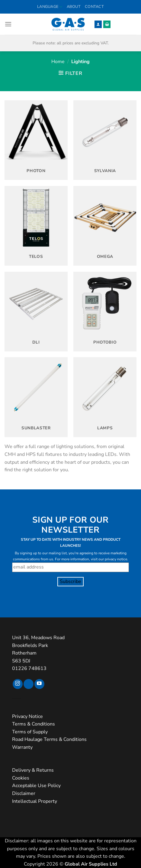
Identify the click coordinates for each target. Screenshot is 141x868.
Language (50, 7)
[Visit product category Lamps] (105, 397)
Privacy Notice (27, 716)
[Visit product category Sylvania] (105, 140)
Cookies (21, 778)
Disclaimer (24, 793)
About (74, 7)
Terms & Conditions (34, 724)
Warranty (22, 747)
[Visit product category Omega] (105, 226)
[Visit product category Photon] (36, 140)
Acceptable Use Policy (36, 786)
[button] (8, 24)
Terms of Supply (30, 732)
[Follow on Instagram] (18, 684)
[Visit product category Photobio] (105, 312)
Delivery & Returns (33, 770)
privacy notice (116, 559)
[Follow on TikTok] (29, 684)
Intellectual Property (35, 801)
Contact (94, 7)
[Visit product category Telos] (36, 226)
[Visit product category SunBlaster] (36, 397)
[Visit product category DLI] (36, 312)
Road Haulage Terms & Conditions (49, 739)
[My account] (98, 24)
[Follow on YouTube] (39, 684)
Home (58, 62)
